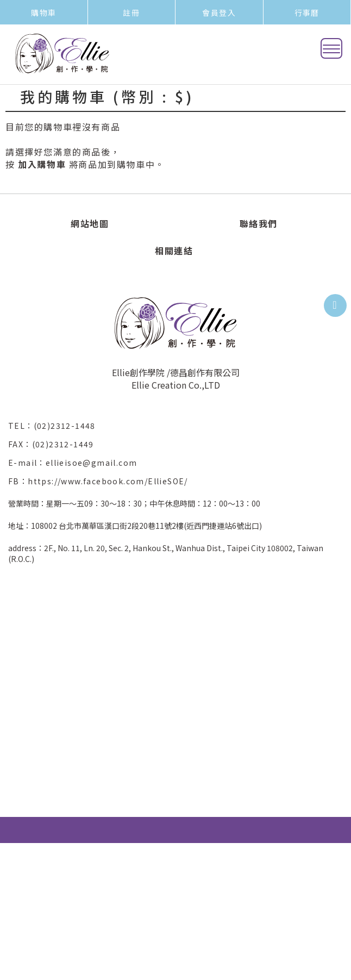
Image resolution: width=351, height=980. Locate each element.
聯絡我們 (259, 223)
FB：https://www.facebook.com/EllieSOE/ (98, 481)
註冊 (131, 13)
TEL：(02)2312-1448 (56, 426)
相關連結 (174, 251)
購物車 (43, 13)
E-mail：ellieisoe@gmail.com (77, 463)
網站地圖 (90, 223)
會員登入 (219, 13)
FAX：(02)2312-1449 (55, 444)
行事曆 (307, 13)
